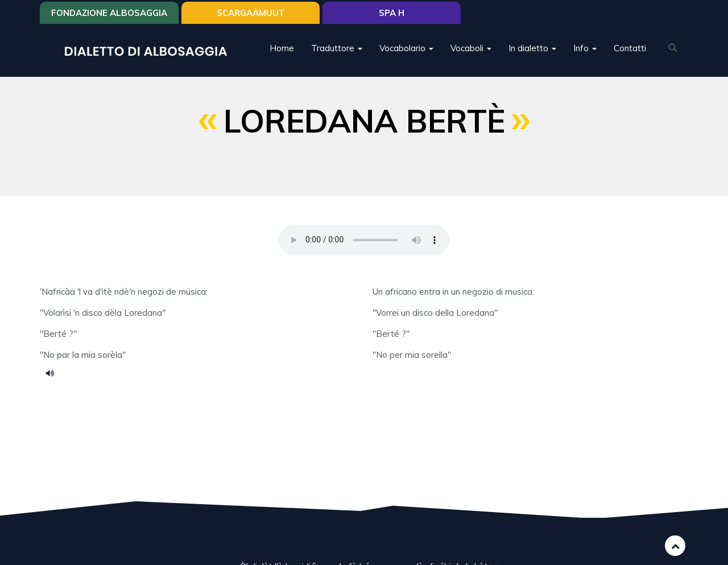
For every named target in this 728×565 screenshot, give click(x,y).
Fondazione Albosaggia (109, 13)
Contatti (630, 48)
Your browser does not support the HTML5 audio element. (364, 240)
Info (585, 48)
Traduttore (337, 48)
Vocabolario (406, 48)
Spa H (392, 13)
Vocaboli (471, 48)
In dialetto (532, 48)
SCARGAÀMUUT (251, 13)
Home (282, 48)
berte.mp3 (54, 373)
